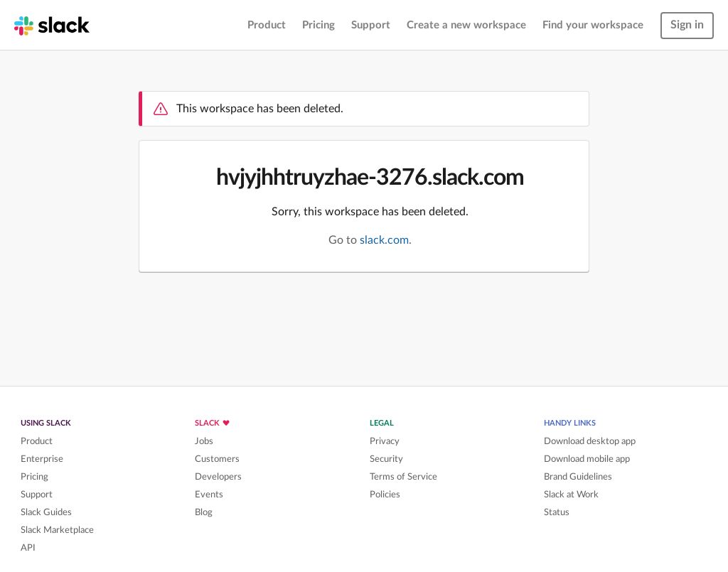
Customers (217, 459)
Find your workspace (593, 25)
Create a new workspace (466, 25)
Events (209, 495)
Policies (385, 495)
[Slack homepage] (52, 25)
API (28, 548)
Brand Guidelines (578, 477)
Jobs (204, 441)
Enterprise (42, 459)
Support (371, 25)
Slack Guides (46, 512)
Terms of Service (403, 477)
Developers (218, 477)
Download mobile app (587, 459)
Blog (204, 512)
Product (267, 25)
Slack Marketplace (57, 530)
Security (386, 459)
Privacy (385, 441)
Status (557, 512)
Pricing (318, 25)
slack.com (384, 240)
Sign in (687, 25)
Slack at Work (571, 495)
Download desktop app (590, 441)
